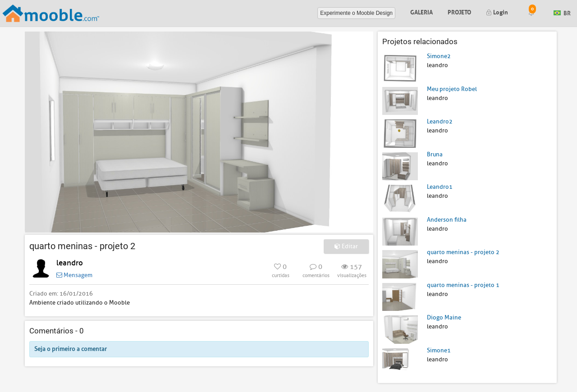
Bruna (435, 154)
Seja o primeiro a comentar (71, 349)
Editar (346, 246)
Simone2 (439, 56)
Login (497, 11)
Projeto (459, 11)
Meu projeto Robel (452, 89)
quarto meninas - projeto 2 (463, 252)
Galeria (421, 11)
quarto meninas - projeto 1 (463, 285)
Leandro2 (440, 121)
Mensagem (74, 275)
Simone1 (439, 350)
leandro (70, 263)
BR (562, 12)
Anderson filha (447, 220)
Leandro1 (440, 187)
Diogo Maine (444, 317)
